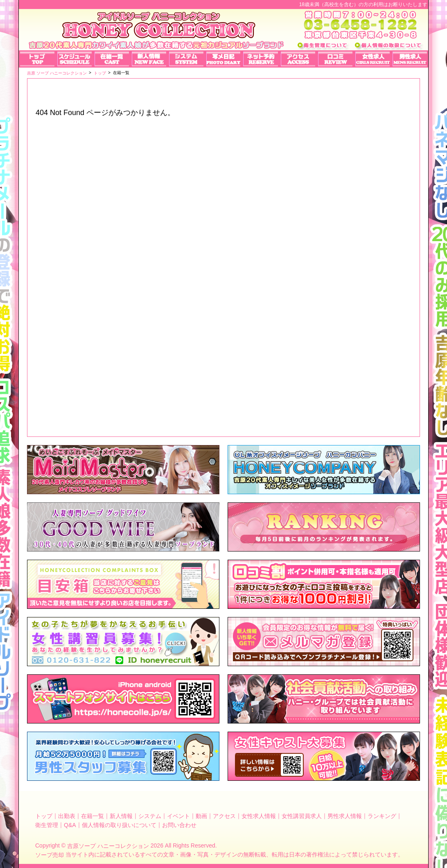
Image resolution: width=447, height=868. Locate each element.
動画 (201, 816)
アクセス (224, 816)
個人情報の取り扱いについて (119, 825)
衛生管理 (47, 825)
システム (150, 816)
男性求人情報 (345, 816)
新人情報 (121, 816)
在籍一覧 (93, 816)
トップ (44, 816)
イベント (178, 816)
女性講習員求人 (302, 816)
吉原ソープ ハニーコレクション (108, 846)
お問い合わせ (179, 825)
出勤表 (67, 816)
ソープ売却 (50, 855)
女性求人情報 (259, 816)
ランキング (382, 816)
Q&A (70, 825)
